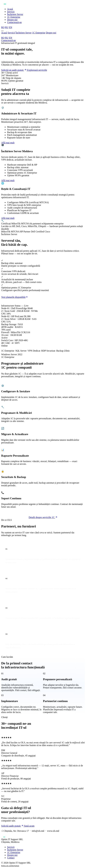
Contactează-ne (14, 22)
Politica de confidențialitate (10, 866)
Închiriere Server (15, 14)
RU (7, 38)
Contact (11, 858)
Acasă (10, 9)
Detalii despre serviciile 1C (43, 517)
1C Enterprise (14, 17)
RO (3, 38)
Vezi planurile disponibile (14, 297)
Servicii (11, 12)
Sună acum (29, 826)
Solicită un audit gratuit (14, 70)
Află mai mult (8, 143)
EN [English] (10, 27)
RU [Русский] (7, 27)
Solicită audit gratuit (13, 826)
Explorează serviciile (37, 70)
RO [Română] (3, 27)
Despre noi (12, 20)
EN (10, 38)
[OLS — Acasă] (43, 3)
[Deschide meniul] (2, 31)
